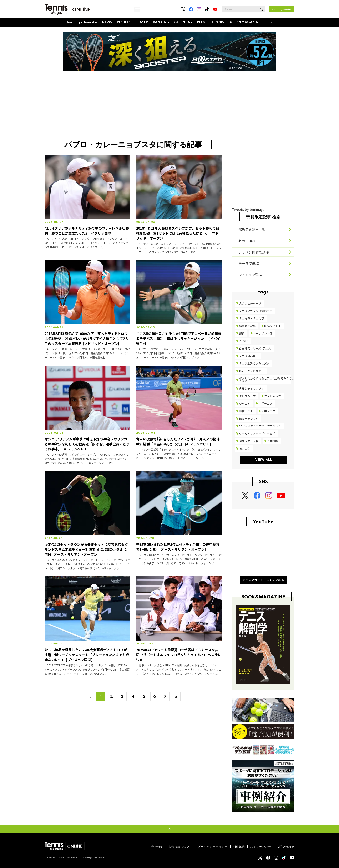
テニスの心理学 (249, 356)
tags (269, 22)
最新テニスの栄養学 (252, 371)
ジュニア (244, 404)
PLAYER (142, 22)
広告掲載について (180, 847)
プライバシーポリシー (213, 847)
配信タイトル (273, 326)
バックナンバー (261, 847)
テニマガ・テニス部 (252, 318)
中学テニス (266, 404)
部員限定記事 (247, 326)
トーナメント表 (263, 333)
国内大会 (245, 449)
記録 (242, 333)
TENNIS (218, 22)
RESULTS (124, 22)
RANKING (161, 22)
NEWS (107, 22)
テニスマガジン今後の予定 (256, 311)
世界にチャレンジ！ (252, 389)
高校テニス (246, 411)
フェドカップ (273, 396)
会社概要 (157, 847)
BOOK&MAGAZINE (245, 22)
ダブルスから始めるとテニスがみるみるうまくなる (267, 380)
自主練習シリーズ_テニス (255, 348)
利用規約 (239, 847)
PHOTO (244, 341)
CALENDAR (183, 22)
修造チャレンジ (249, 419)
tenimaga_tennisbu (82, 22)
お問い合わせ (285, 847)
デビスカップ (247, 396)
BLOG (202, 22)
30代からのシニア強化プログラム (260, 426)
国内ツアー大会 (249, 441)
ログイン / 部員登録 (282, 9)
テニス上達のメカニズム (254, 363)
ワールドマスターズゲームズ (257, 434)
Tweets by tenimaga (248, 209)
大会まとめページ (250, 303)
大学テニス (269, 411)
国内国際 (272, 441)
